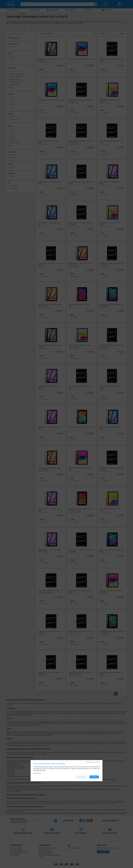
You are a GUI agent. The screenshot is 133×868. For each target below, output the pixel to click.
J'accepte (94, 777)
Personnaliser (82, 777)
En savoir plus (37, 773)
